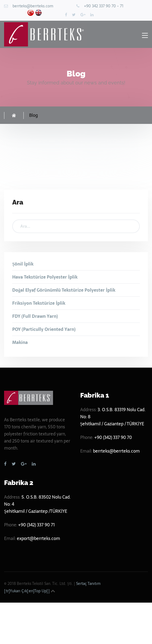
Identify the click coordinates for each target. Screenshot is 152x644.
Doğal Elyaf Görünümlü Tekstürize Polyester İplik (64, 290)
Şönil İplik (23, 264)
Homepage (14, 115)
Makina (20, 342)
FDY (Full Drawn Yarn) (35, 316)
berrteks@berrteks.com (33, 6)
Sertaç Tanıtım (88, 584)
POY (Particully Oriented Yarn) (44, 329)
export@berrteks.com (38, 538)
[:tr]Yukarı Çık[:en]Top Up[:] (27, 591)
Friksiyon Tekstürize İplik (39, 303)
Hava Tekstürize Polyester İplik (45, 277)
